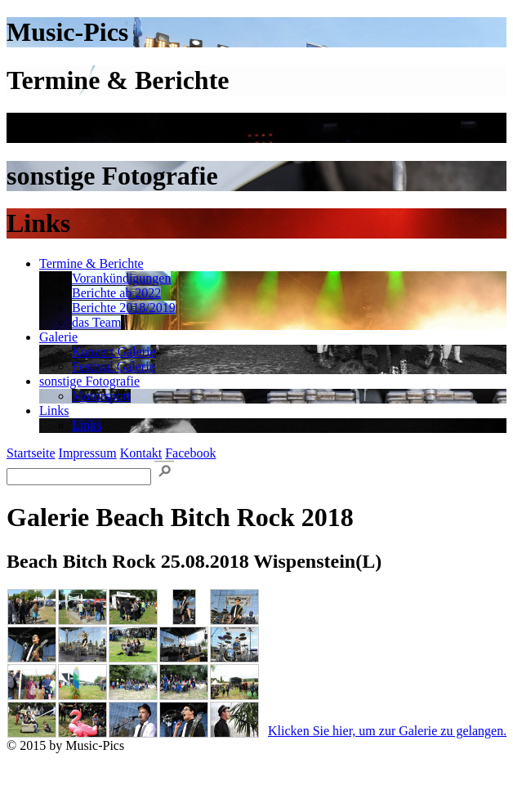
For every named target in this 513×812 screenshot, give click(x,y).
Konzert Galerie (114, 352)
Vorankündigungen (121, 278)
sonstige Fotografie (89, 381)
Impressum (88, 453)
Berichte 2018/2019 (124, 308)
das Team (96, 322)
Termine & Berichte (91, 263)
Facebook (190, 453)
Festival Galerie (114, 366)
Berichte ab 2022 (116, 293)
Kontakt (141, 453)
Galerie (58, 337)
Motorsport (101, 396)
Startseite (31, 453)
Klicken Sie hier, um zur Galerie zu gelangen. (387, 731)
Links (54, 410)
